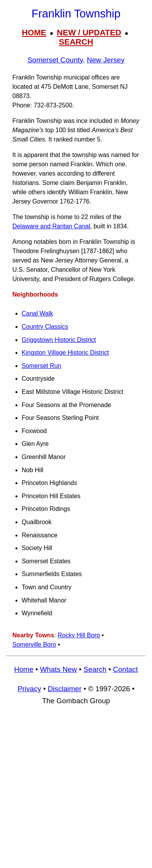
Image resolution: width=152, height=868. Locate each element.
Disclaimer (64, 689)
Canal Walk (37, 313)
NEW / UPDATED (89, 32)
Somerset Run (41, 366)
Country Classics (45, 327)
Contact (125, 669)
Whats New (58, 669)
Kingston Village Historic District (65, 353)
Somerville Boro (34, 645)
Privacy (29, 689)
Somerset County (55, 60)
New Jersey (106, 60)
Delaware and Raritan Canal (51, 226)
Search (95, 669)
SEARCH (76, 42)
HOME (34, 32)
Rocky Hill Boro (79, 635)
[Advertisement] (76, 790)
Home (24, 669)
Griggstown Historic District (59, 340)
